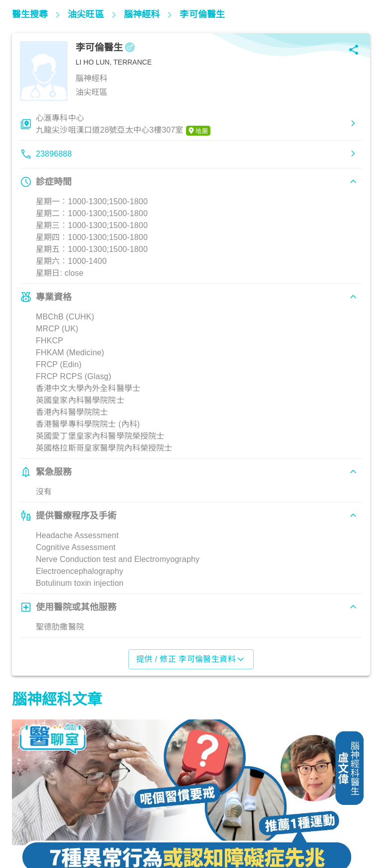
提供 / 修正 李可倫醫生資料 (191, 659)
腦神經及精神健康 (46, 824)
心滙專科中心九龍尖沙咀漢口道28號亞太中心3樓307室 (123, 125)
